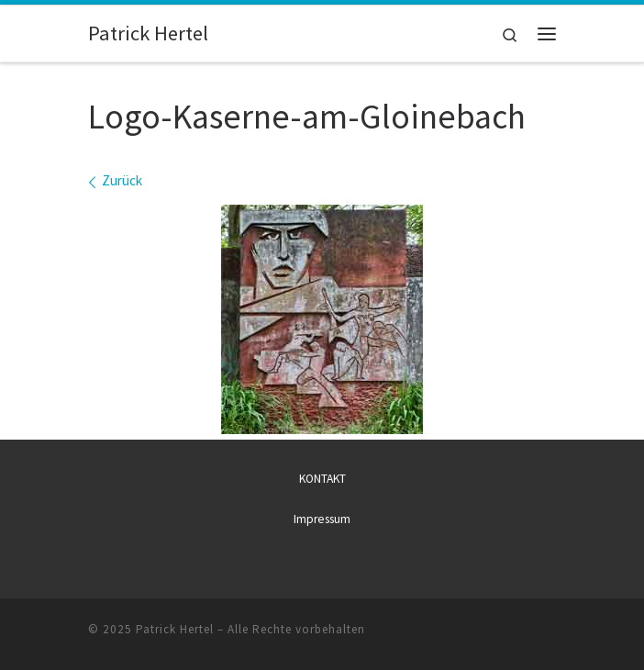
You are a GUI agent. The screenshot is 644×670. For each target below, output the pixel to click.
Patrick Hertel (175, 629)
